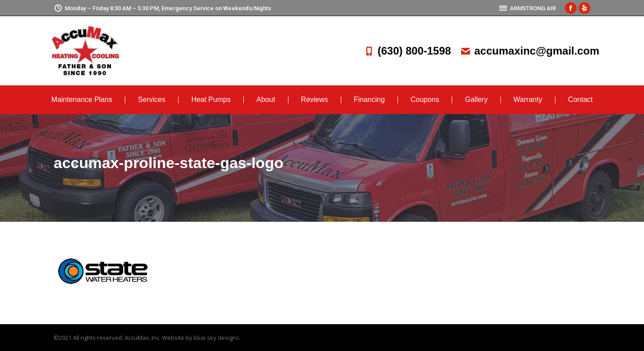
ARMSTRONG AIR (527, 8)
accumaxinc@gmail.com (530, 51)
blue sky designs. (217, 338)
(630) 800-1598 (407, 51)
